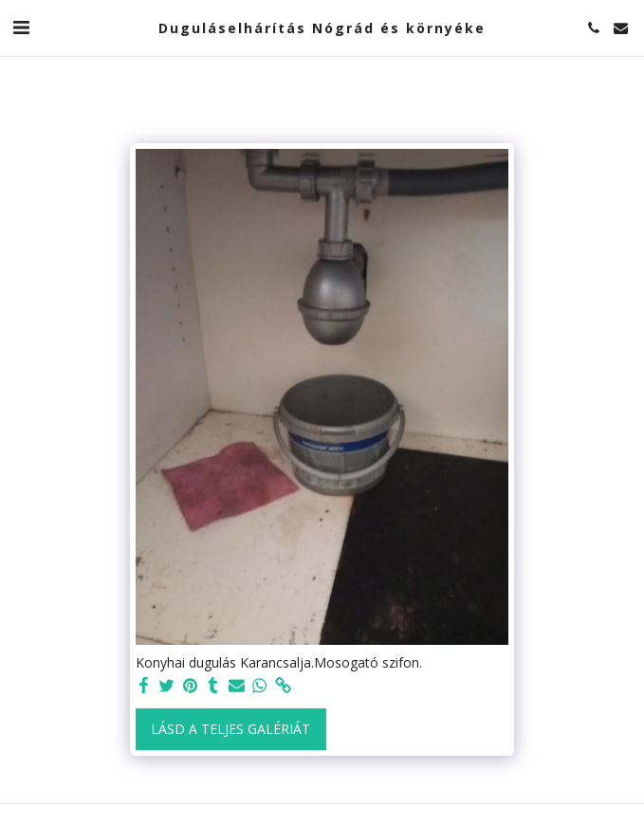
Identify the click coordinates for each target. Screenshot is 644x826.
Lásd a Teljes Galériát (230, 729)
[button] (21, 27)
